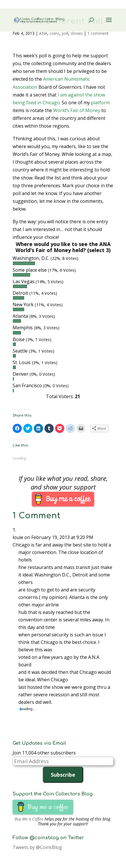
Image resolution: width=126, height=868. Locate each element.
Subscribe (63, 775)
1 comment (98, 33)
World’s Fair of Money (77, 110)
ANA (43, 33)
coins (55, 33)
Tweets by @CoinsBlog (37, 847)
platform (100, 103)
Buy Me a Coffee (29, 819)
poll (65, 33)
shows (77, 33)
